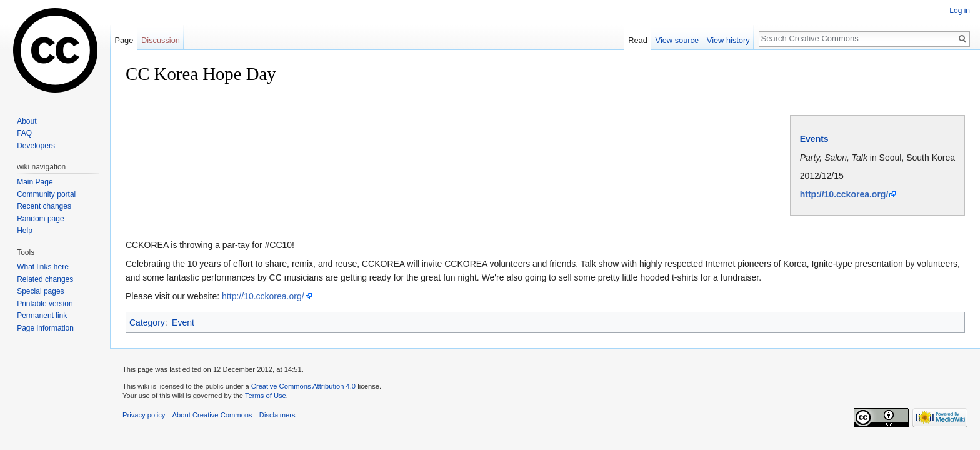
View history (728, 40)
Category (147, 322)
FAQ (24, 133)
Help (25, 231)
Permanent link (42, 316)
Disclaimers (277, 415)
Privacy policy (144, 415)
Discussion (161, 40)
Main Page (35, 182)
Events (814, 139)
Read (638, 40)
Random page (40, 219)
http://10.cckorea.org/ (844, 194)
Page (124, 40)
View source (677, 40)
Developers (36, 146)
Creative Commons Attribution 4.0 (303, 386)
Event (183, 322)
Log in (960, 11)
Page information (45, 328)
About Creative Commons (212, 415)
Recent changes (44, 206)
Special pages (40, 291)
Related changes (45, 279)
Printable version (45, 304)
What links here (43, 267)
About (27, 121)
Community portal (46, 194)
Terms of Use (266, 396)
